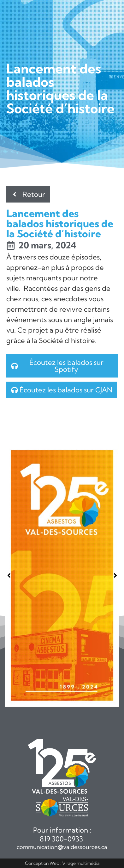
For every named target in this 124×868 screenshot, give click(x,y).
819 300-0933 (62, 839)
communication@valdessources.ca (62, 847)
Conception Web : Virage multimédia (62, 863)
